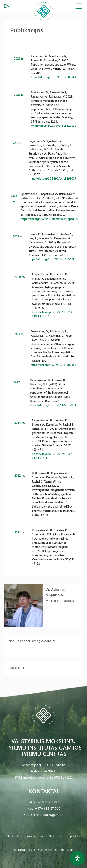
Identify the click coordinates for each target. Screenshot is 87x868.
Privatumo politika (67, 836)
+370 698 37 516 (48, 808)
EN (7, 6)
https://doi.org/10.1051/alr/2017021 (53, 405)
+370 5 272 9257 (46, 802)
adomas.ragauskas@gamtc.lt (31, 641)
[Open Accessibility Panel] (77, 858)
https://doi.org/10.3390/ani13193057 (53, 178)
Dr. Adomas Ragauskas (55, 592)
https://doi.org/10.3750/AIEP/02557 (53, 365)
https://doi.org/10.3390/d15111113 (54, 126)
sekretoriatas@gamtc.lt (47, 815)
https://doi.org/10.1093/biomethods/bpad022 (50, 219)
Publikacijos (18, 668)
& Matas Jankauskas (59, 850)
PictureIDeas (35, 850)
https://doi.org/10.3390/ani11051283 (53, 259)
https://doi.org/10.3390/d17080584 (54, 77)
